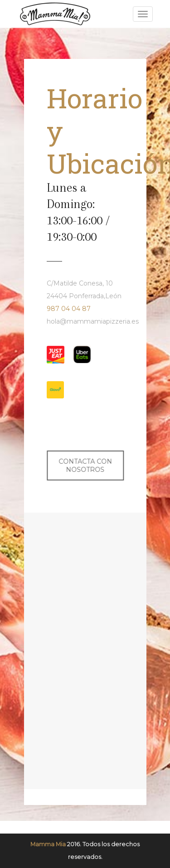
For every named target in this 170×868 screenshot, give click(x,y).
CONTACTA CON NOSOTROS (84, 466)
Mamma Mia (48, 844)
